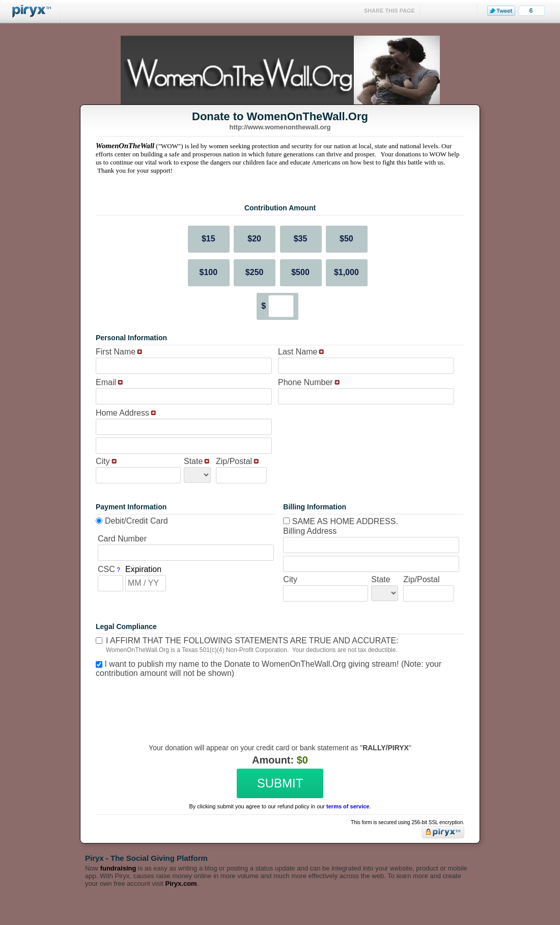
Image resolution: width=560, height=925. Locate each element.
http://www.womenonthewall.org (280, 127)
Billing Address (310, 531)
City (103, 461)
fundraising (118, 868)
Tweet (501, 11)
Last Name (298, 352)
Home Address (122, 413)
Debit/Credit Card (136, 521)
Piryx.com (181, 883)
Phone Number (305, 382)
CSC (106, 569)
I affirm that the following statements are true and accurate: (252, 641)
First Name (116, 352)
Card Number (122, 539)
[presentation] (278, 703)
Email (106, 382)
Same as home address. (341, 521)
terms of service (348, 806)
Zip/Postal (234, 461)
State (193, 461)
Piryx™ (30, 11)
